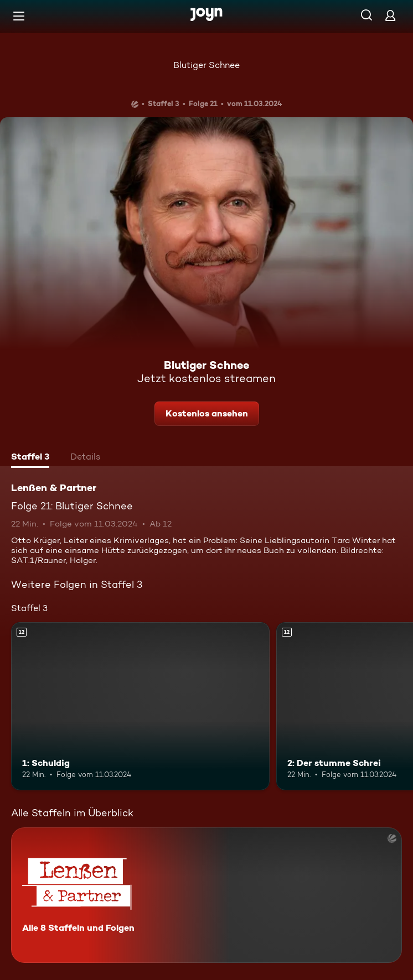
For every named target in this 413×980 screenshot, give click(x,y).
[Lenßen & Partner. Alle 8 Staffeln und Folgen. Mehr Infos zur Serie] (206, 895)
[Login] (390, 15)
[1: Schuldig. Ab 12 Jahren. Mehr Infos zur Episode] (140, 706)
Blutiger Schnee (206, 65)
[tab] (30, 458)
